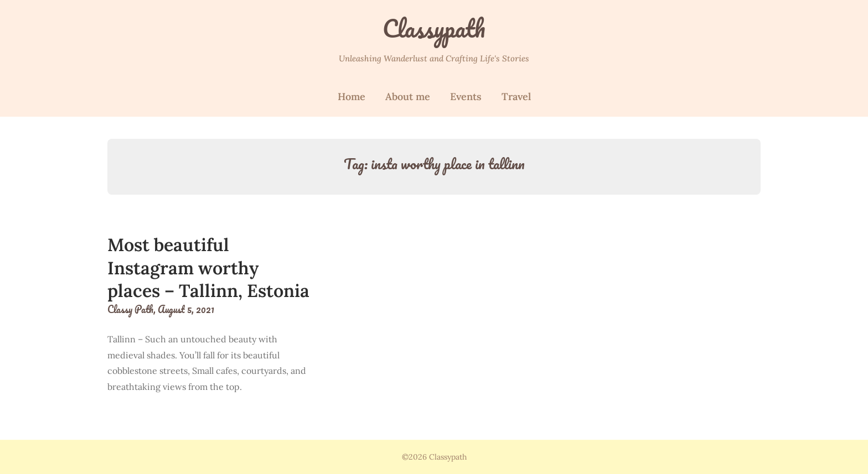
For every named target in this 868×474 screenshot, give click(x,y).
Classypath (434, 28)
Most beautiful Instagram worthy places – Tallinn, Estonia (208, 268)
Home (352, 97)
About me (408, 97)
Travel (516, 97)
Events (466, 97)
